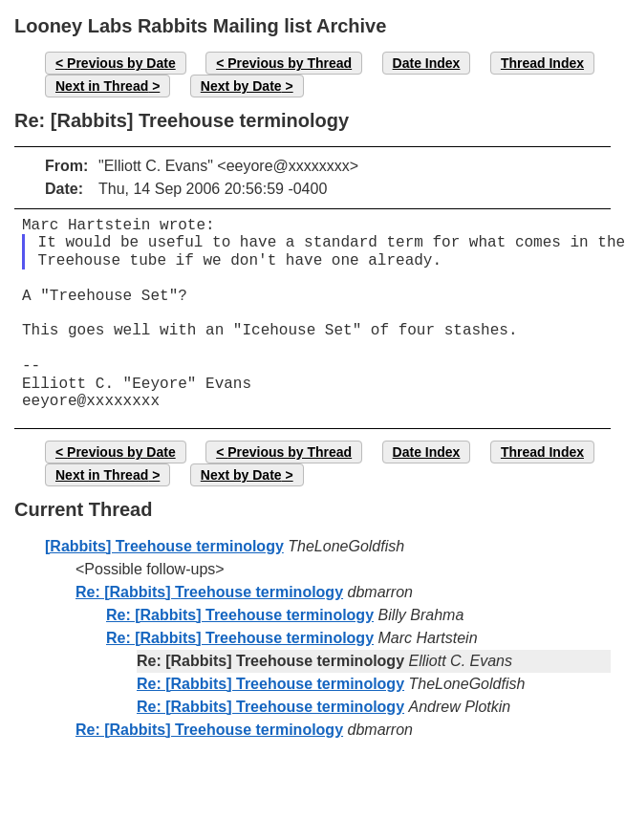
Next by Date (241, 86)
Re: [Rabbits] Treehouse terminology (209, 592)
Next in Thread (102, 86)
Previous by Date (121, 63)
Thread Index (542, 63)
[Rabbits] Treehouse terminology (164, 546)
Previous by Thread (290, 63)
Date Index (427, 63)
